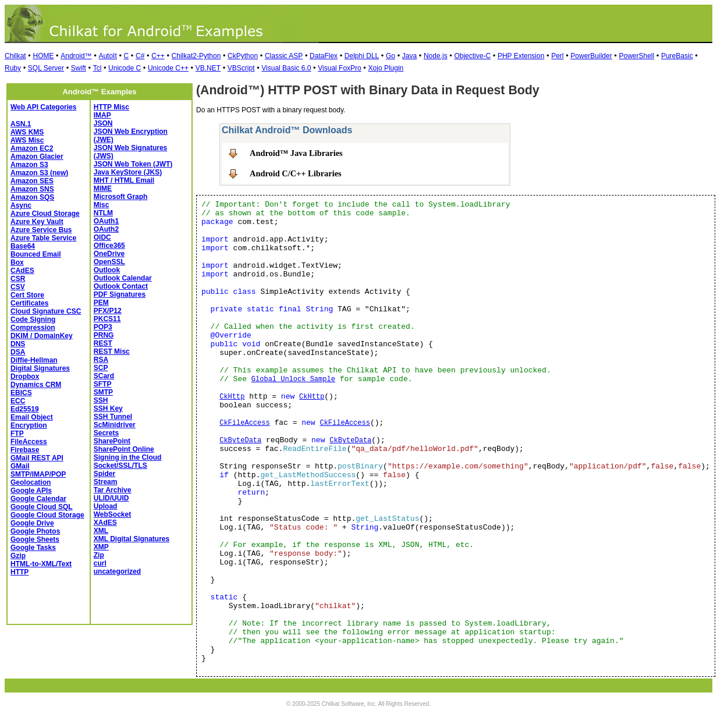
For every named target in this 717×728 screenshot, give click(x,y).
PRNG (104, 335)
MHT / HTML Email (124, 180)
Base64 (23, 246)
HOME (43, 56)
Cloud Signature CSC (46, 311)
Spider (104, 474)
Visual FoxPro (339, 68)
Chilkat (15, 56)
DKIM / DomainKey (42, 336)
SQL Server (46, 68)
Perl (557, 56)
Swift (79, 68)
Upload (106, 506)
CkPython (243, 56)
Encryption (29, 425)
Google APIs (31, 491)
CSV (18, 287)
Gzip (18, 556)
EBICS (21, 393)
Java (409, 56)
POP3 (103, 327)
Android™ (76, 56)
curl (100, 563)
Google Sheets (35, 539)
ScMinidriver (115, 425)
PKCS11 (107, 319)
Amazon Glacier (37, 157)
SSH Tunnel (113, 417)
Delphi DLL (362, 56)
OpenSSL (109, 262)
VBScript (241, 68)
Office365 (109, 246)
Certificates (29, 303)
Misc (102, 205)
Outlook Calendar (123, 278)
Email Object (32, 417)
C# (140, 56)
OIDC (102, 237)
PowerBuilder (591, 56)
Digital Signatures (40, 368)
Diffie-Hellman (34, 360)
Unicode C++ (168, 68)
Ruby (13, 68)
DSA (18, 352)
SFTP (103, 384)
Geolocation (31, 482)
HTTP (19, 572)
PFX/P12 (108, 311)
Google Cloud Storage (47, 515)
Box (17, 262)
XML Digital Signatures (132, 539)
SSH (101, 400)
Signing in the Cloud (128, 457)
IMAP (102, 115)
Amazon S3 (29, 165)
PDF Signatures (120, 294)
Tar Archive (113, 490)
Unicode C (125, 68)
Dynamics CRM (36, 385)
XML (101, 531)
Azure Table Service (43, 238)
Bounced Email (36, 254)
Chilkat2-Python (196, 56)
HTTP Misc (111, 107)
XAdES (105, 523)
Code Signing (33, 319)
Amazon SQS (32, 197)
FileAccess (29, 442)
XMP (101, 547)
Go (391, 56)
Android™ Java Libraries (296, 153)
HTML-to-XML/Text (41, 564)
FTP (17, 434)
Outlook (107, 270)
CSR (18, 279)
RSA (101, 360)
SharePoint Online (124, 449)
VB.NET (208, 68)
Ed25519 (25, 409)
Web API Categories (43, 107)
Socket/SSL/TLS (120, 466)
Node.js (436, 56)
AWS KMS (27, 132)
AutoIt (107, 56)
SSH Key (108, 409)
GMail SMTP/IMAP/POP (38, 470)
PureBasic (677, 56)
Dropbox (25, 377)
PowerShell (636, 56)
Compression (33, 328)
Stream (106, 482)
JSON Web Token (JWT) (133, 164)
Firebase (25, 450)
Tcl (97, 68)
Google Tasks (33, 548)
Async (21, 205)
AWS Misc (27, 140)
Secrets (106, 433)
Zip (99, 555)
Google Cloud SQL (42, 507)
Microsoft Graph (121, 197)
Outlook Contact (121, 286)
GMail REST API (37, 458)
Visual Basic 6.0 (286, 68)
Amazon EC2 (32, 148)
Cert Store (27, 295)
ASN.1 (21, 124)
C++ (158, 56)
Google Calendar (38, 499)
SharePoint (112, 441)
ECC (18, 401)
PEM (101, 303)
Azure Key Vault (37, 222)
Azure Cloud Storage (45, 214)
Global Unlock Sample (293, 379)
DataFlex (324, 56)
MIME (103, 189)
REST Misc (112, 351)
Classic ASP (284, 56)
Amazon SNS (32, 189)
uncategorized (117, 571)
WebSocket (112, 514)
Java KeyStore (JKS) (128, 172)
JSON (103, 123)
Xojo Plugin (386, 68)
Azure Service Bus (41, 230)
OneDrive (109, 254)
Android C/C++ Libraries (296, 173)
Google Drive (32, 523)
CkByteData (240, 441)
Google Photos (35, 531)
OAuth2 (106, 229)
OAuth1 (106, 221)
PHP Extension (521, 56)
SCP (101, 368)
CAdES (22, 271)
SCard (104, 376)
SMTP (103, 392)
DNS (18, 344)
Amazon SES (32, 181)
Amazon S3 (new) (39, 173)
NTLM (103, 213)
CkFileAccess (244, 423)
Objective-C (472, 56)
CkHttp (232, 397)
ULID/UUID (111, 498)
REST (103, 343)
